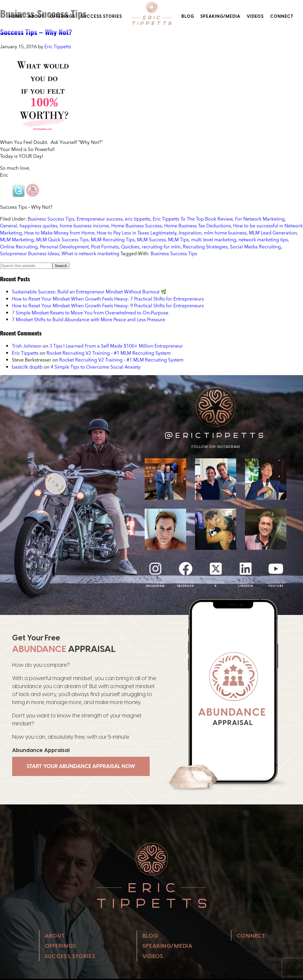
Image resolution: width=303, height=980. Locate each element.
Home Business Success (137, 226)
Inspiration (190, 233)
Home (16, 16)
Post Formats (105, 247)
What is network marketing (90, 253)
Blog (188, 16)
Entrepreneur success (100, 219)
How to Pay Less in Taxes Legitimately (137, 233)
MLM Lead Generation (273, 233)
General (9, 226)
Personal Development (64, 247)
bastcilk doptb (27, 367)
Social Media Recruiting (255, 247)
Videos (255, 16)
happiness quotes (38, 226)
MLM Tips (178, 240)
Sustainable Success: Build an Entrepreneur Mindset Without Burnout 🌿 (89, 292)
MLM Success (151, 240)
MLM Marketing (17, 240)
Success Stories (101, 16)
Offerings (62, 16)
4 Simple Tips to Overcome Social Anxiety (96, 367)
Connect (282, 16)
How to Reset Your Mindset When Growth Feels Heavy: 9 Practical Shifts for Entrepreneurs (108, 306)
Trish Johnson (27, 346)
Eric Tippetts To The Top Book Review (193, 219)
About (36, 16)
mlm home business (225, 233)
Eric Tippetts (25, 353)
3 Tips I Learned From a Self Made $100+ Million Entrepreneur (116, 346)
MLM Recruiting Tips (113, 240)
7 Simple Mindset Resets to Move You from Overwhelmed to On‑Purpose (90, 313)
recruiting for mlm (161, 247)
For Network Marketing (260, 219)
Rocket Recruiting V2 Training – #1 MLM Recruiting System (109, 353)
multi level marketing (214, 240)
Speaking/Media (220, 16)
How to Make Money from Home (59, 233)
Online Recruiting (19, 247)
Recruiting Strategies (205, 247)
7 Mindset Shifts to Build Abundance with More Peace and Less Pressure (88, 319)
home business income (84, 226)
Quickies (130, 247)
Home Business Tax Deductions (198, 226)
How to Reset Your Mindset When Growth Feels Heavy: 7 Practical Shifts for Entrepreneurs (108, 299)
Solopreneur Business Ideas (30, 253)
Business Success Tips (51, 219)
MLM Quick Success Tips (62, 240)
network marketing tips (263, 240)
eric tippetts (138, 219)
